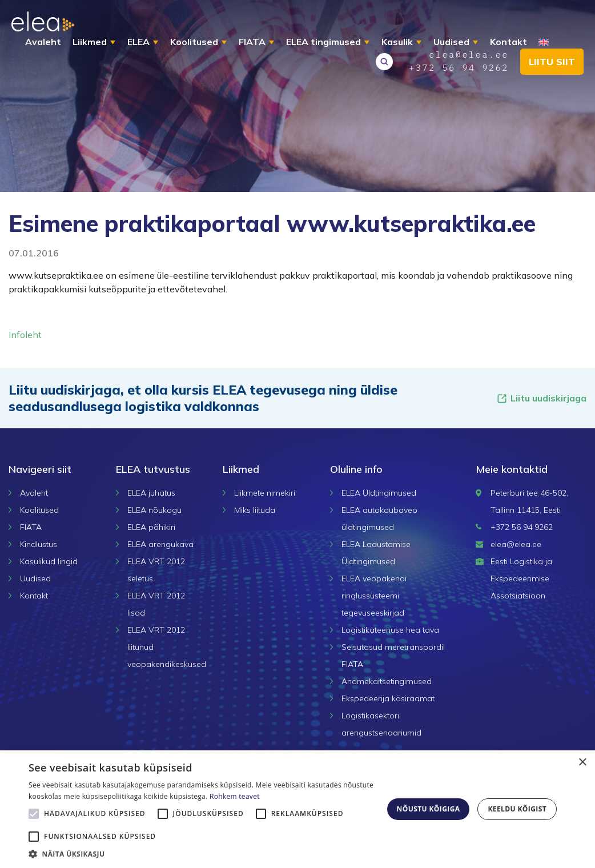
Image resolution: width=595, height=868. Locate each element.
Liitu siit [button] (552, 62)
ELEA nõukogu (154, 510)
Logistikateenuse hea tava (390, 630)
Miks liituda (255, 510)
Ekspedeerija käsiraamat (388, 698)
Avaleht (43, 42)
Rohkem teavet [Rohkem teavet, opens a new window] (235, 796)
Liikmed (90, 42)
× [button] (582, 763)
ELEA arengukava (160, 544)
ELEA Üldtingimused (379, 493)
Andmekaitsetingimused (387, 681)
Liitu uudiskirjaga (541, 398)
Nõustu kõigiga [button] (429, 809)
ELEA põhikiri (151, 527)
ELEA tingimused (323, 42)
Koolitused (194, 42)
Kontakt (508, 42)
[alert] (297, 809)
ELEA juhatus (151, 493)
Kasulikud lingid (49, 561)
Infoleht (25, 335)
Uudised (451, 42)
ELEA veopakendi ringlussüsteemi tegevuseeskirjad (374, 596)
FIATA (252, 42)
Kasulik (397, 42)
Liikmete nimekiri (265, 493)
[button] (202, 854)
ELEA (138, 42)
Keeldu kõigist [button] (517, 809)
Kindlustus (39, 544)
